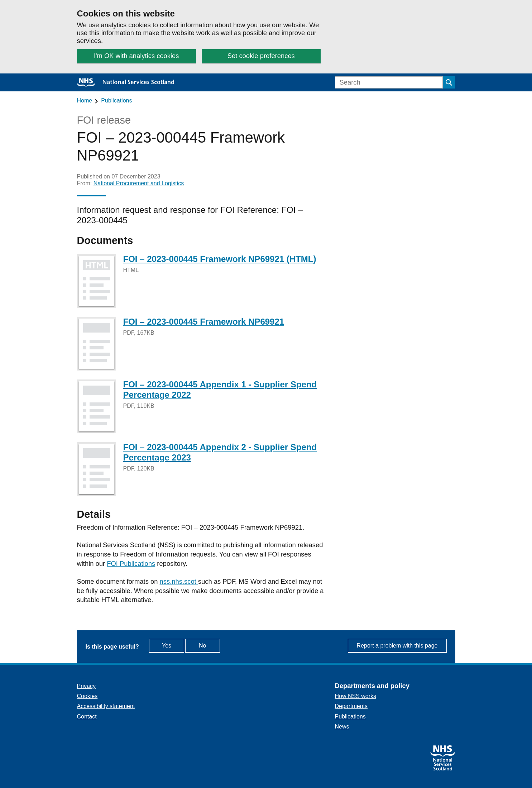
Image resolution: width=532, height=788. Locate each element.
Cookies (87, 696)
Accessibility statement (106, 706)
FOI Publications (131, 563)
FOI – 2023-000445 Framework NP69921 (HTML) (220, 259)
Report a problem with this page (397, 646)
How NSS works (356, 696)
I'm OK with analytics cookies (136, 56)
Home (85, 101)
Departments (351, 706)
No (219, 645)
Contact (87, 717)
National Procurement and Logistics (139, 183)
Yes (174, 645)
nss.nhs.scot (179, 581)
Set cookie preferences (261, 56)
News (342, 727)
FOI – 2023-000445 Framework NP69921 (204, 322)
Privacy (86, 686)
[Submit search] (449, 82)
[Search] (389, 82)
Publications (116, 101)
